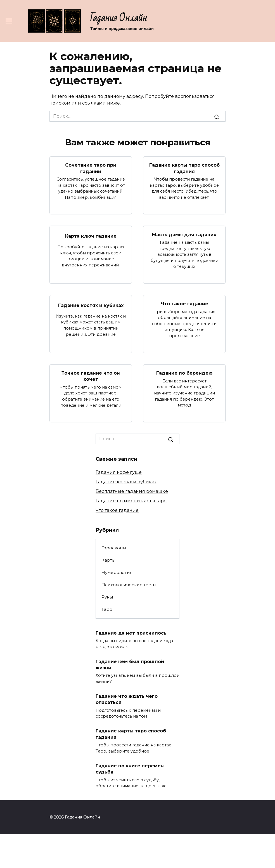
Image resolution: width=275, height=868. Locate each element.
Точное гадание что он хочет (91, 376)
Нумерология (117, 572)
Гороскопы (114, 548)
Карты (108, 560)
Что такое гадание (184, 304)
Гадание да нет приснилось (131, 633)
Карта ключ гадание (91, 236)
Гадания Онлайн (119, 18)
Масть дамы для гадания (184, 234)
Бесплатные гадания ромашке (132, 491)
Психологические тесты (129, 585)
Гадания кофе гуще (119, 472)
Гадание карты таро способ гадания (184, 168)
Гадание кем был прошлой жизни (130, 664)
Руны (107, 597)
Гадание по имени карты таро (131, 501)
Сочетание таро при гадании (91, 168)
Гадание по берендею (184, 373)
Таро (107, 609)
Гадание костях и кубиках (91, 305)
